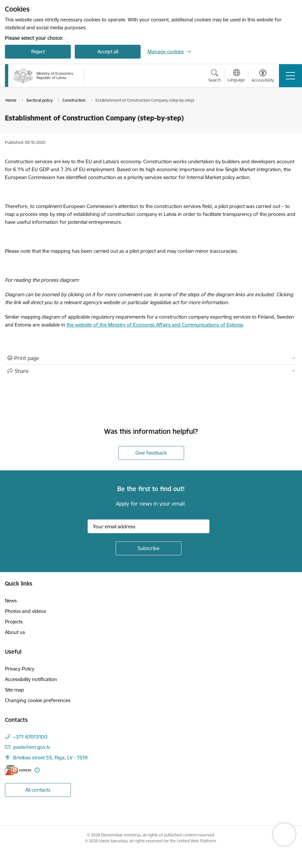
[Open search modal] (215, 77)
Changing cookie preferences (38, 700)
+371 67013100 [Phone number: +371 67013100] (30, 737)
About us (15, 632)
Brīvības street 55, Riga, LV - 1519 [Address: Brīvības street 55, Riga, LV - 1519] (50, 758)
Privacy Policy (20, 669)
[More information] (37, 770)
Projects (14, 622)
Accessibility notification (31, 679)
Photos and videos (26, 611)
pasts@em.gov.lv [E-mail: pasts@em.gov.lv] (32, 747)
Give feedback (151, 453)
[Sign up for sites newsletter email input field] (149, 526)
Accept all (108, 52)
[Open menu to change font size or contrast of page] (263, 77)
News (11, 601)
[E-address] (18, 770)
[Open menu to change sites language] (236, 76)
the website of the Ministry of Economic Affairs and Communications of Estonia (155, 325)
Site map (14, 690)
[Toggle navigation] (290, 76)
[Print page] (151, 358)
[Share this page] (151, 371)
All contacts (38, 790)
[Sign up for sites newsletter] (149, 548)
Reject (38, 52)
